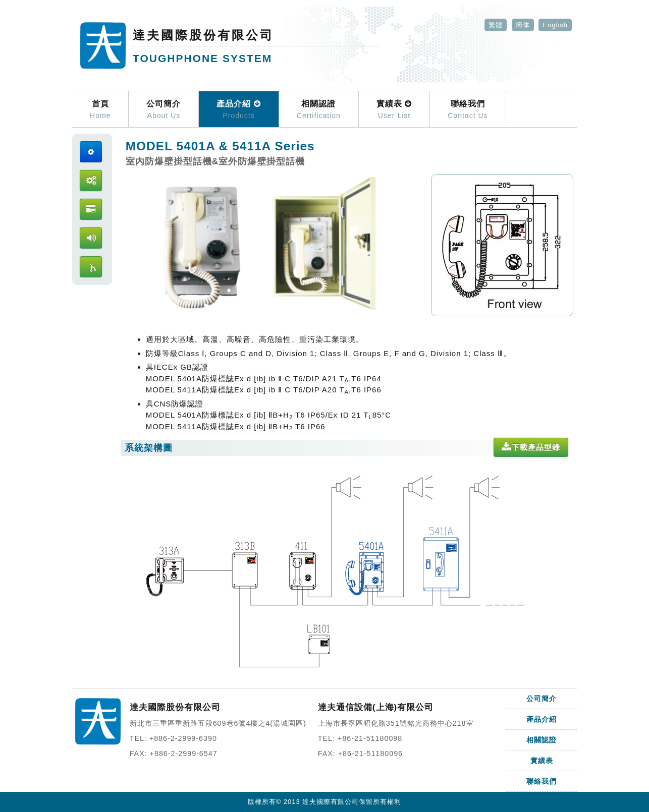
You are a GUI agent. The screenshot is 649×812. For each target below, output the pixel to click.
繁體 (496, 25)
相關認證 (319, 110)
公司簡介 (164, 110)
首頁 (100, 110)
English (555, 25)
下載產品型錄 (531, 447)
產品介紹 (238, 110)
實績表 (394, 110)
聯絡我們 (468, 110)
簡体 (523, 25)
